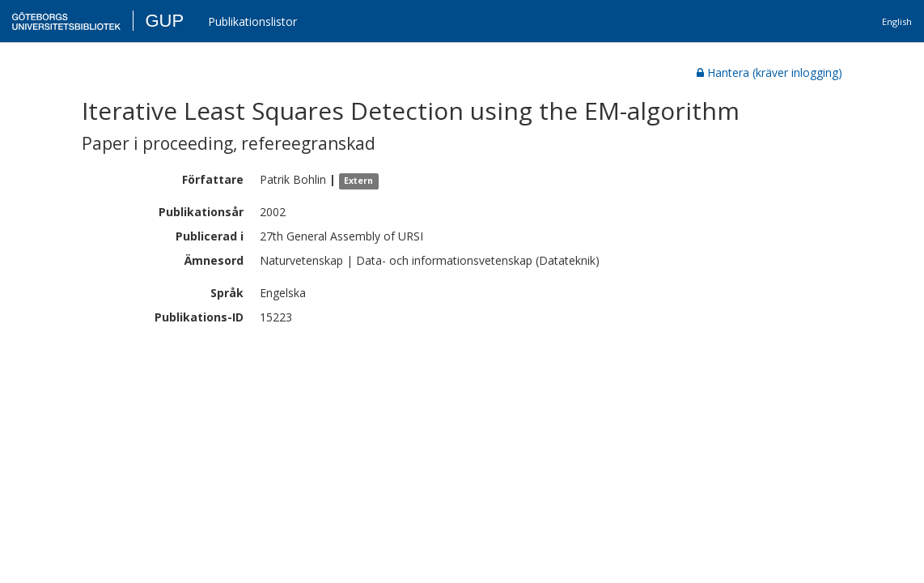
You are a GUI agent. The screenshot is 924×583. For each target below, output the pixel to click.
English (897, 21)
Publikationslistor (252, 21)
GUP (164, 21)
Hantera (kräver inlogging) (769, 72)
